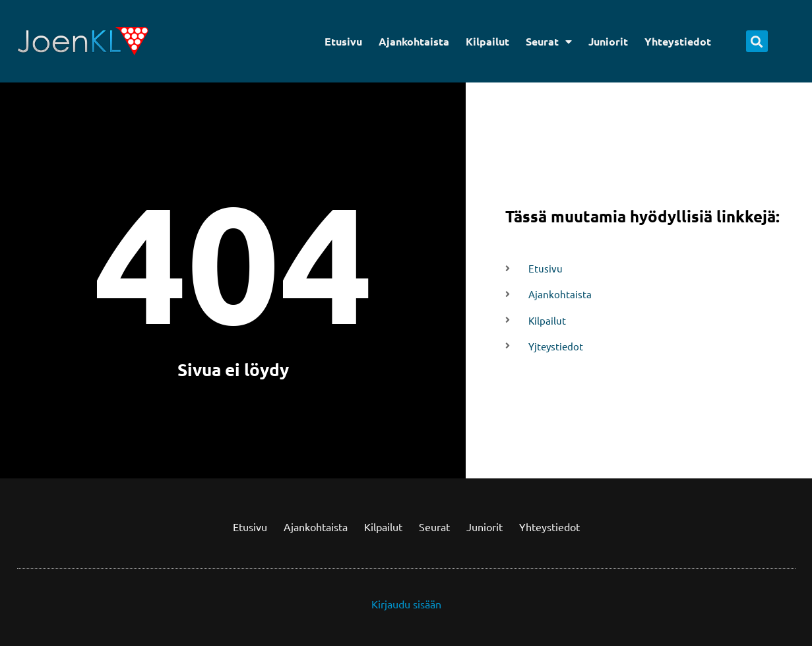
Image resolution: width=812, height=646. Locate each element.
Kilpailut (487, 41)
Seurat (549, 42)
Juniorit (608, 41)
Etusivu (343, 41)
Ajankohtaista (414, 41)
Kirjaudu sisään (406, 604)
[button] (757, 41)
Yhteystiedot (678, 41)
